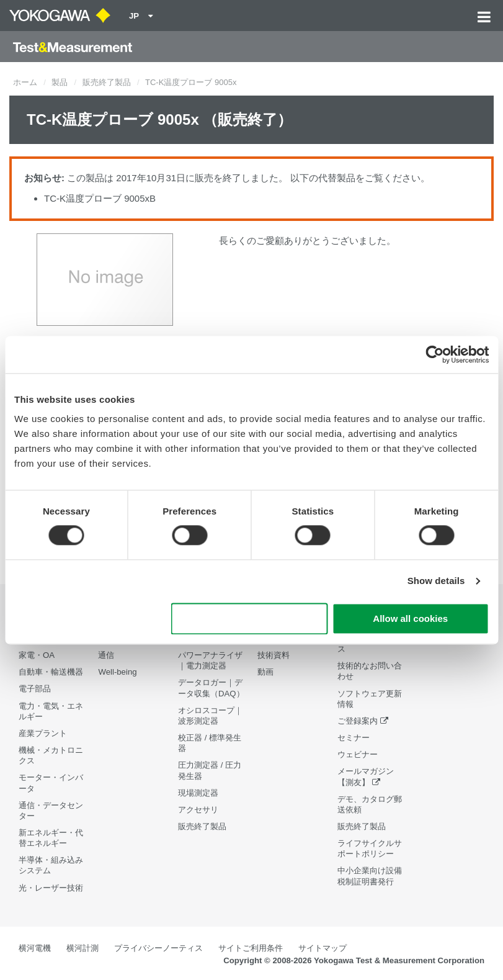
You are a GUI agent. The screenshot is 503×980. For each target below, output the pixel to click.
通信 (106, 655)
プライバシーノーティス (158, 948)
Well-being (117, 672)
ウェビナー (358, 754)
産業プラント (43, 733)
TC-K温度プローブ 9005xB (100, 198)
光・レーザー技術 (51, 888)
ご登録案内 (358, 721)
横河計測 (82, 948)
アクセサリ (198, 810)
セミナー (354, 738)
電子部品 (35, 689)
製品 (60, 82)
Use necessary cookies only (249, 618)
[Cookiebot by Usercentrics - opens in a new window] (434, 354)
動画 (265, 672)
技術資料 (274, 655)
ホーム (25, 82)
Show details (436, 581)
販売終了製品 (107, 82)
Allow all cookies (410, 618)
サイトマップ (323, 948)
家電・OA (37, 655)
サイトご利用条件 (251, 948)
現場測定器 (198, 793)
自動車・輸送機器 (51, 672)
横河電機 (35, 948)
